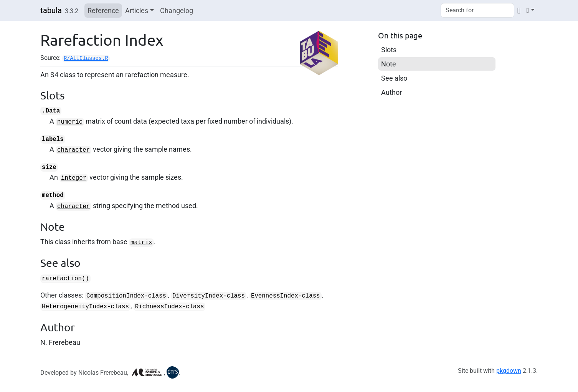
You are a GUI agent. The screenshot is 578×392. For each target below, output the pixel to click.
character (73, 150)
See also (394, 78)
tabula (51, 10)
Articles (137, 11)
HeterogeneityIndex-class (85, 307)
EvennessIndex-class (286, 296)
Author (391, 92)
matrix (141, 243)
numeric (70, 122)
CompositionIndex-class (126, 296)
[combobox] (477, 10)
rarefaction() (65, 279)
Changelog (177, 11)
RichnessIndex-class (170, 307)
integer (74, 178)
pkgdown (509, 371)
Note (389, 64)
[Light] (531, 10)
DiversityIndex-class (209, 296)
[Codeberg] (519, 10)
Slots (389, 50)
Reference (103, 11)
